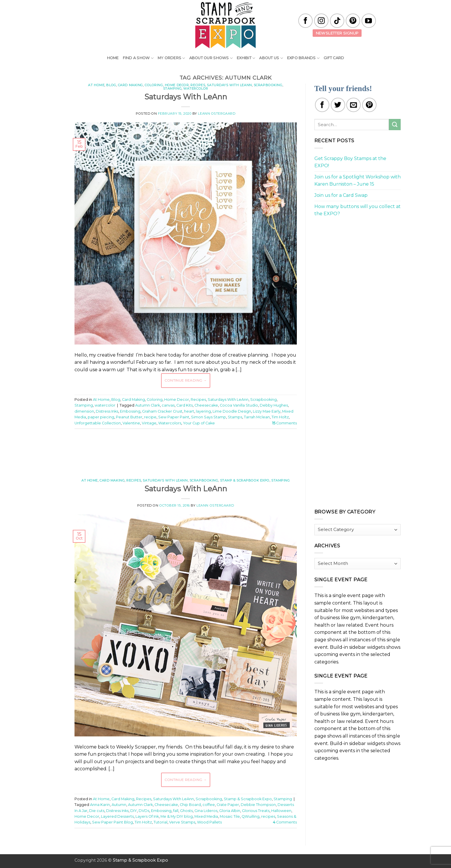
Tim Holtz (280, 417)
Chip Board (190, 805)
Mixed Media (206, 816)
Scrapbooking (268, 85)
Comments (284, 423)
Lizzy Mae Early (267, 411)
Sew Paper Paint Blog (112, 822)
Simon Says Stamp (209, 417)
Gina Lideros (206, 811)
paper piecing (101, 417)
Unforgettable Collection (98, 423)
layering (203, 411)
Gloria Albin (230, 811)
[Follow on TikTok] (337, 21)
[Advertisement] (186, 451)
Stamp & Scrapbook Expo (245, 480)
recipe (150, 417)
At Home (96, 85)
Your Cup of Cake (199, 423)
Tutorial (160, 822)
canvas (168, 405)
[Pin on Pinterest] (369, 105)
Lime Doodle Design (232, 411)
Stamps (235, 417)
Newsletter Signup (337, 33)
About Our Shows (211, 58)
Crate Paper (228, 805)
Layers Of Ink (147, 816)
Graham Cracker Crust (162, 411)
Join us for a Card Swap (341, 195)
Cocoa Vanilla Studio (239, 405)
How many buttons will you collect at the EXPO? (358, 210)
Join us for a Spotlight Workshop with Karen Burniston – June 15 (358, 181)
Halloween (281, 811)
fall (176, 811)
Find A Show (138, 58)
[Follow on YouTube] (369, 21)
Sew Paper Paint (174, 417)
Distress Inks (107, 411)
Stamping (172, 88)
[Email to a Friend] (353, 105)
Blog (111, 85)
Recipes (198, 85)
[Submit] (395, 125)
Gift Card (334, 58)
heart (189, 411)
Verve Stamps (182, 822)
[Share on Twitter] (338, 105)
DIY (134, 811)
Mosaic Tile (230, 816)
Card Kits (185, 405)
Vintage (149, 423)
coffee (209, 805)
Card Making (130, 85)
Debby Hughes (274, 405)
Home (113, 58)
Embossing (130, 411)
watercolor (196, 88)
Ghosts (186, 811)
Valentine (131, 423)
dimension (84, 411)
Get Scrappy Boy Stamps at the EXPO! (350, 162)
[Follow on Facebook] (305, 21)
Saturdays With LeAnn (229, 85)
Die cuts (97, 811)
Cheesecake (206, 405)
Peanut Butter (129, 417)
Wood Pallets (209, 822)
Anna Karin (100, 805)
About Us (271, 58)
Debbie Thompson (258, 805)
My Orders (171, 58)
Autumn (119, 805)
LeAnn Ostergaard (217, 113)
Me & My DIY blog (177, 816)
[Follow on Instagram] (321, 21)
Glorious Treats (256, 811)
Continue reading (186, 380)
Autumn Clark (148, 405)
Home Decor (177, 85)
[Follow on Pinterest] (353, 21)
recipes (268, 816)
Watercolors (170, 423)
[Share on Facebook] (322, 105)
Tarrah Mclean (257, 417)
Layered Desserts (117, 816)
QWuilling (251, 816)
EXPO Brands (303, 58)
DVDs (144, 811)
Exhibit (246, 58)
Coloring (154, 85)
